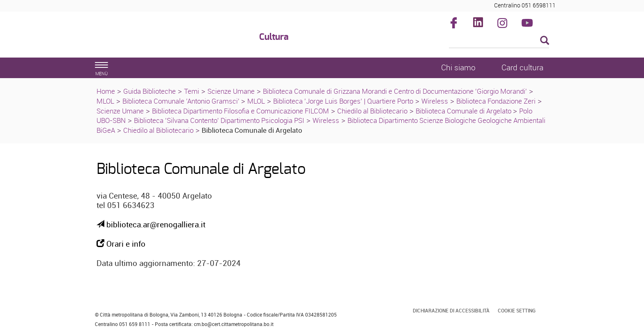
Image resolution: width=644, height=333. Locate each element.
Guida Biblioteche (149, 91)
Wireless (435, 101)
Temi (192, 91)
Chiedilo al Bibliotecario (372, 111)
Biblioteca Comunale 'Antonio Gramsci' (182, 101)
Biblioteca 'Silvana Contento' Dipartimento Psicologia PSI (219, 120)
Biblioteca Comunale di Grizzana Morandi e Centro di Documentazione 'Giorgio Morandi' (395, 91)
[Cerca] (499, 41)
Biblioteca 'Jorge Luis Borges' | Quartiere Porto (343, 101)
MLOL (105, 101)
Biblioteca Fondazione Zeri (496, 101)
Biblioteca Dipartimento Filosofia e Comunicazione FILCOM (240, 111)
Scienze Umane (231, 91)
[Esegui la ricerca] (545, 41)
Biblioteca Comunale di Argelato (464, 111)
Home (106, 91)
